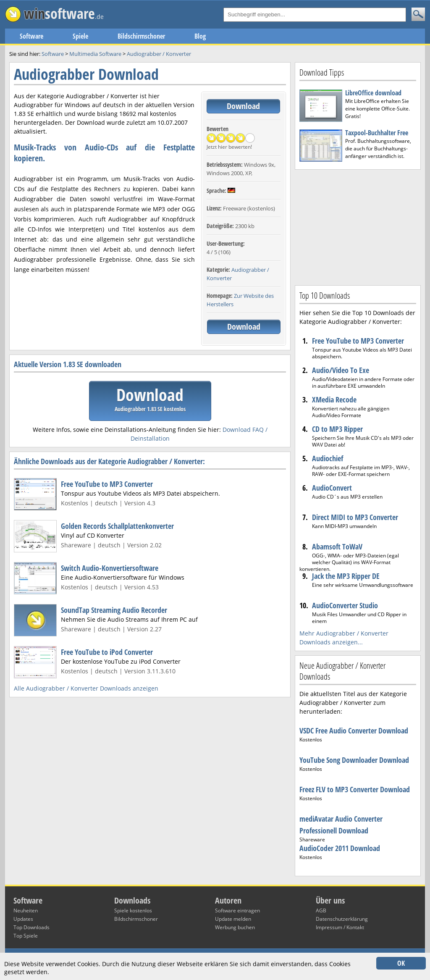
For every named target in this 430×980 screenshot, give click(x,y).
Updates (23, 919)
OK (401, 963)
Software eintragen (237, 910)
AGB (321, 910)
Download (243, 106)
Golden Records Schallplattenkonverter (117, 526)
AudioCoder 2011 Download (340, 848)
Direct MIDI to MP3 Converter (355, 517)
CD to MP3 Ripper (337, 429)
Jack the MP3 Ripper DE (346, 576)
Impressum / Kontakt (340, 927)
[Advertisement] (358, 226)
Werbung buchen (235, 927)
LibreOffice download (373, 93)
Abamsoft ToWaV (337, 546)
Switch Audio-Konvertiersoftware (110, 568)
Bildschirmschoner (141, 36)
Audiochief (328, 458)
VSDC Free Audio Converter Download (354, 730)
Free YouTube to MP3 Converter (107, 484)
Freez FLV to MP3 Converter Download (355, 789)
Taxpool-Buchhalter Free (377, 133)
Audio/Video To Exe (341, 370)
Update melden (233, 919)
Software (31, 36)
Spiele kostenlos (133, 910)
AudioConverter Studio (345, 605)
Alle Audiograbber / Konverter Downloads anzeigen (86, 688)
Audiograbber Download (86, 74)
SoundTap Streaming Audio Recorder (114, 610)
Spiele (80, 36)
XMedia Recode (334, 399)
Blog (200, 36)
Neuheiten (26, 910)
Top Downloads (31, 927)
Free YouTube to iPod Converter (107, 652)
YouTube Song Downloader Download (354, 760)
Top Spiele (26, 936)
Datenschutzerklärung (342, 919)
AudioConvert (332, 488)
